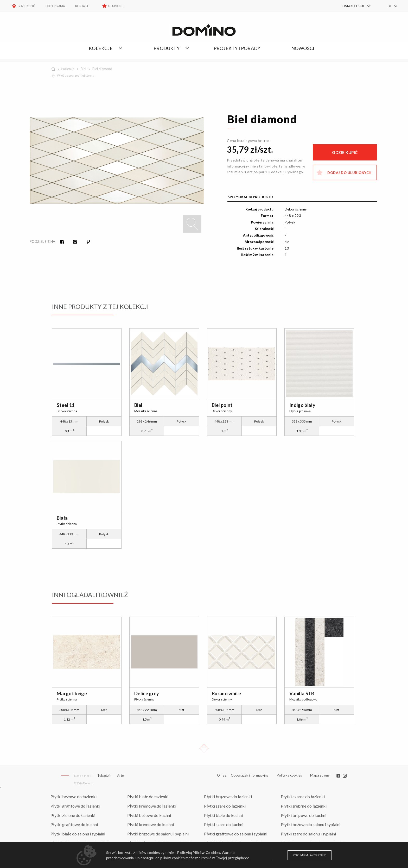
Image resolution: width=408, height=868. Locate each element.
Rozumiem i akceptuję (310, 855)
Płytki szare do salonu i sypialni (308, 834)
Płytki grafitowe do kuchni (74, 824)
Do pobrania (55, 6)
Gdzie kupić (26, 6)
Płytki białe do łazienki (148, 796)
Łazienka (68, 69)
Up (204, 749)
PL (390, 6)
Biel (83, 69)
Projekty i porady (237, 48)
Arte (120, 776)
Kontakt (82, 6)
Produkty (167, 48)
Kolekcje (101, 48)
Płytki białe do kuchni (223, 815)
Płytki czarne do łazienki (303, 796)
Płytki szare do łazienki (225, 806)
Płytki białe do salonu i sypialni (78, 834)
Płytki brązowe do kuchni (304, 815)
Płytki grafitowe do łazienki (75, 806)
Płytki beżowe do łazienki (74, 796)
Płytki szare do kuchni (224, 824)
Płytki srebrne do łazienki (304, 806)
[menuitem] (353, 6)
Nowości (303, 48)
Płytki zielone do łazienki (73, 815)
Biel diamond (102, 69)
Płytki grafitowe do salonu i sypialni (236, 834)
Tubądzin (104, 776)
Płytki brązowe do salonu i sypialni (158, 834)
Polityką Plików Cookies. (199, 853)
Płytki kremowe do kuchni (151, 824)
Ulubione (116, 6)
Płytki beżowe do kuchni (149, 815)
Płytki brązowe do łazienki (228, 796)
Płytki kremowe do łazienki (152, 806)
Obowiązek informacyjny (250, 775)
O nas (222, 775)
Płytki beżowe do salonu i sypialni (311, 824)
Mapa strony (320, 775)
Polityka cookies (289, 775)
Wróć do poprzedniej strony (76, 75)
